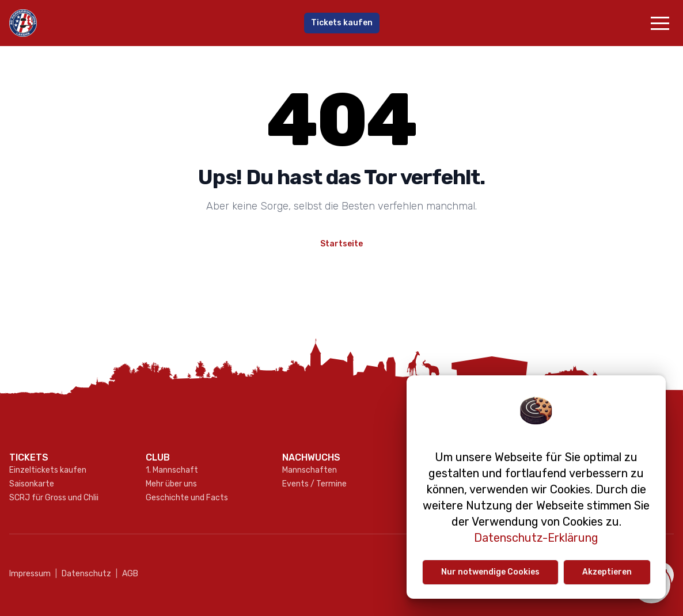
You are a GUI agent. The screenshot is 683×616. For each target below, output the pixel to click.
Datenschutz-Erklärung (536, 538)
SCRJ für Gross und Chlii (54, 498)
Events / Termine (314, 484)
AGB (127, 574)
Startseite (341, 244)
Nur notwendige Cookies (490, 572)
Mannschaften (310, 470)
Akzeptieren (607, 572)
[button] (660, 23)
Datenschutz (83, 574)
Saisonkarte (32, 484)
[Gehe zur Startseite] (120, 23)
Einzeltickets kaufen (48, 470)
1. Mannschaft (172, 470)
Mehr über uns (171, 484)
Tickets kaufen (342, 23)
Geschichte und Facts (187, 498)
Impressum (30, 574)
